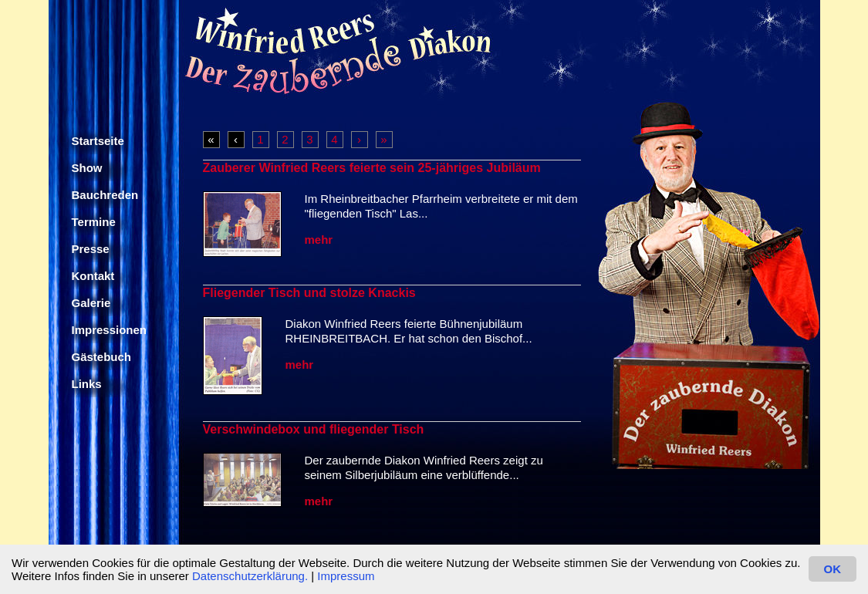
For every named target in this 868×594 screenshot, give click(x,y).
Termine (94, 222)
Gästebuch (102, 357)
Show (87, 168)
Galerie (91, 303)
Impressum (346, 576)
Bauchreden (105, 195)
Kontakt (93, 276)
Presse (91, 249)
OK (833, 569)
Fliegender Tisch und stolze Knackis (309, 293)
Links (87, 384)
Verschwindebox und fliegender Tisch (314, 429)
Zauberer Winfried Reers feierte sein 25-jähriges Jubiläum (372, 168)
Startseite (98, 141)
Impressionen (110, 330)
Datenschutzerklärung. (250, 576)
